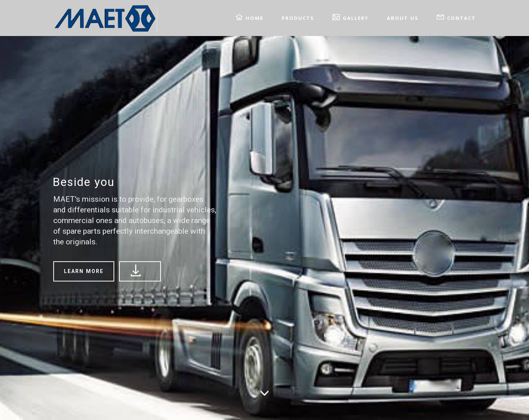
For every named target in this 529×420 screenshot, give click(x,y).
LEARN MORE (84, 271)
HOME (249, 17)
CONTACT (456, 17)
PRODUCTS (298, 18)
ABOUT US (403, 18)
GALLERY (350, 17)
